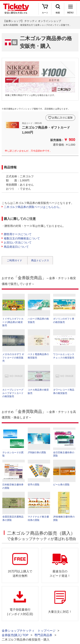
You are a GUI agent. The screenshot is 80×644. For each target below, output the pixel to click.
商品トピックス (40, 260)
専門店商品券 (43, 635)
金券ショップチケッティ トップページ (29, 631)
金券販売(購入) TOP (15, 635)
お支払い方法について (18, 242)
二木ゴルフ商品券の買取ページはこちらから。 (33, 207)
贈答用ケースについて (18, 234)
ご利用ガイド (15, 260)
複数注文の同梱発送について (22, 238)
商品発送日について (16, 247)
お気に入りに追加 (62, 118)
